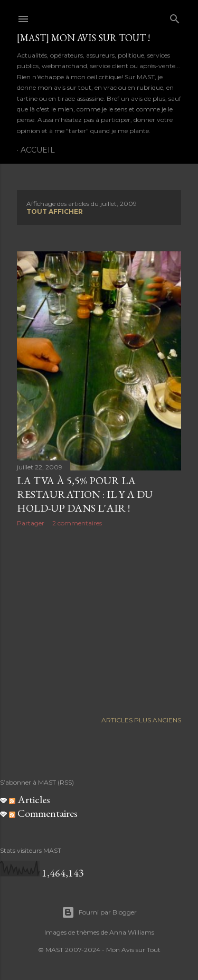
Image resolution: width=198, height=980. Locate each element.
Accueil (38, 150)
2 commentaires (77, 523)
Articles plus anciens (141, 720)
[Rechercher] (175, 17)
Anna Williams (132, 932)
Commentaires (43, 813)
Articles (30, 799)
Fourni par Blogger (99, 912)
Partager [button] (31, 523)
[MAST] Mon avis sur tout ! (83, 38)
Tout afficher (55, 211)
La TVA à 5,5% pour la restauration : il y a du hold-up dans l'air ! (85, 494)
